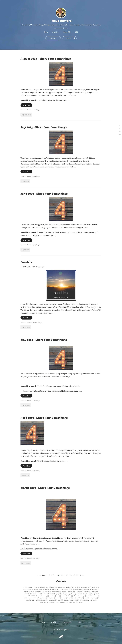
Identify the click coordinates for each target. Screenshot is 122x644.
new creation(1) (85, 600)
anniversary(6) (56, 591)
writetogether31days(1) (47, 602)
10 (66, 575)
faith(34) (77, 587)
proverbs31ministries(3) (30, 596)
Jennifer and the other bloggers (63, 95)
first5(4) (53, 594)
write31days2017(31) (66, 589)
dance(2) (76, 596)
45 (77, 575)
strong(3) (46, 596)
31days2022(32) (28, 589)
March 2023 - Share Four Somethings (45, 488)
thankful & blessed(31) (52, 589)
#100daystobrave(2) (94, 596)
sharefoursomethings (33, 110)
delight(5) (80, 591)
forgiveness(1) (95, 598)
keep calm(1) (53, 600)
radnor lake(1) (41, 598)
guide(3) (97, 594)
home (81, 602)
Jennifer (34, 376)
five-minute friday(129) (41, 587)
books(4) (33, 594)
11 (70, 575)
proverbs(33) (85, 587)
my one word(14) (29, 591)
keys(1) (77, 600)
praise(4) (26, 594)
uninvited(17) (96, 589)
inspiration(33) (94, 587)
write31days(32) (39, 589)
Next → (82, 575)
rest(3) (59, 596)
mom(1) (59, 598)
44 (74, 575)
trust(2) (71, 596)
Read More (26, 105)
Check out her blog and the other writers (37, 548)
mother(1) (94, 600)
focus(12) (38, 591)
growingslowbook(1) (42, 600)
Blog (46, 32)
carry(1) (60, 600)
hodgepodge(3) (68, 594)
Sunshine (27, 262)
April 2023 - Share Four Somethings (44, 418)
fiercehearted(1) (51, 598)
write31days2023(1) (62, 602)
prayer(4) (59, 594)
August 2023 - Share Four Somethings (46, 59)
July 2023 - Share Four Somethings (44, 127)
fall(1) (70, 602)
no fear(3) (53, 596)
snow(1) (76, 602)
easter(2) (65, 596)
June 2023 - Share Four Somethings (44, 194)
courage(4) (88, 591)
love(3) (85, 594)
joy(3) (40, 596)
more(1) (65, 598)
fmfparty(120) (53, 587)
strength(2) (84, 596)
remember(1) (30, 600)
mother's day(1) (69, 600)
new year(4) (95, 591)
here (85, 227)
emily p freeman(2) (30, 598)
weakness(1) (73, 598)
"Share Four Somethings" (61, 376)
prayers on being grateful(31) (82, 589)
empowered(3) (78, 594)
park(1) (87, 598)
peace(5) (64, 591)
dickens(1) (81, 598)
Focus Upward (64, 629)
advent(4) (39, 594)
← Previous (41, 575)
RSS (76, 32)
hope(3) (91, 594)
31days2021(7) (47, 591)
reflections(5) (72, 591)
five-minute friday (32, 322)
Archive (55, 32)
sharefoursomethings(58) (66, 587)
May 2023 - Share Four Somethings (44, 340)
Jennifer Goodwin (76, 453)
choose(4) (46, 594)
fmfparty (41, 322)
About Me (67, 32)
